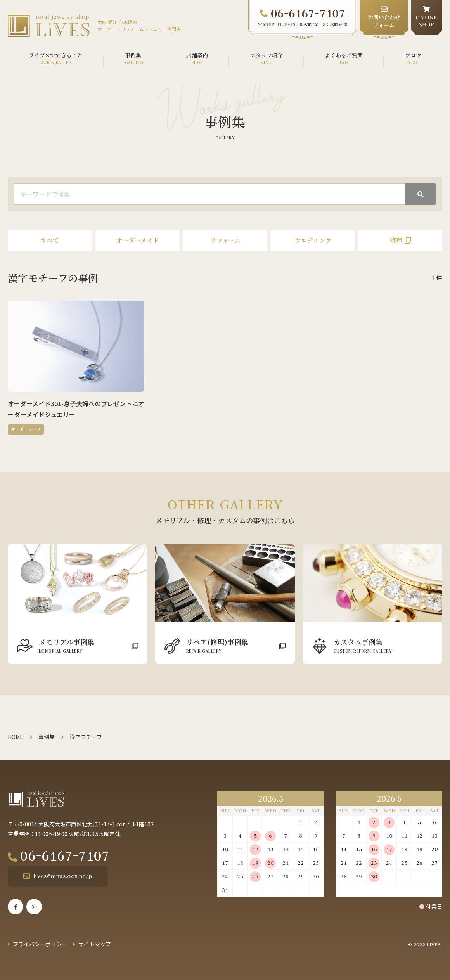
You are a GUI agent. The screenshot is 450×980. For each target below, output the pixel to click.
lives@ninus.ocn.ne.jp (63, 876)
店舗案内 (197, 55)
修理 (396, 240)
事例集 (133, 55)
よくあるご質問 (344, 55)
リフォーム (225, 240)
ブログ (413, 55)
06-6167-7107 (65, 855)
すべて (50, 240)
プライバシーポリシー (40, 944)
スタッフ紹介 (267, 55)
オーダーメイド (138, 240)
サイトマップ (95, 944)
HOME (16, 737)
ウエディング (313, 240)
